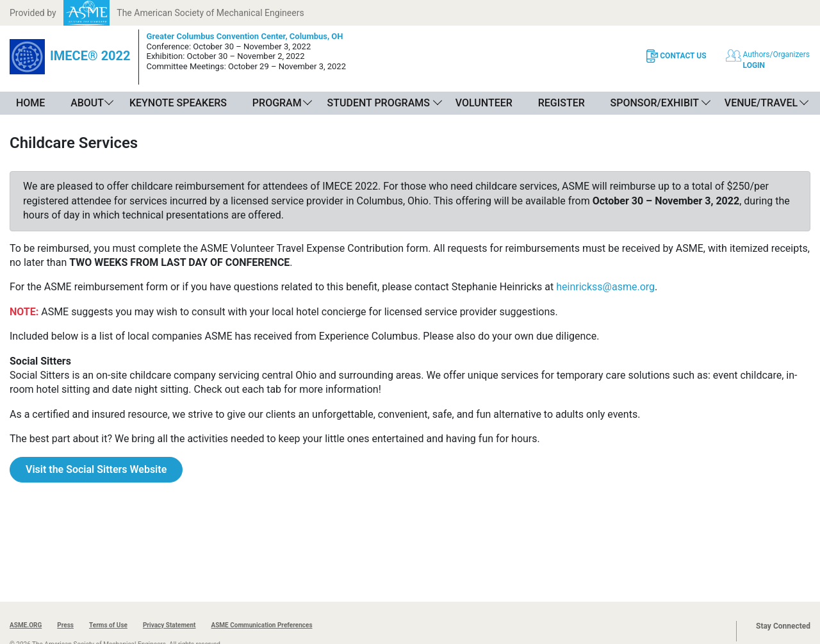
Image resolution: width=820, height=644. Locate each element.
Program (277, 103)
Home (30, 103)
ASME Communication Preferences (261, 625)
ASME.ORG (26, 625)
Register (562, 103)
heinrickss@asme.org (605, 287)
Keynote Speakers (178, 103)
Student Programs (379, 103)
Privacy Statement (169, 625)
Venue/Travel (761, 103)
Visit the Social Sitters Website (96, 469)
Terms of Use (108, 625)
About (87, 103)
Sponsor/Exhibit (655, 103)
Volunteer (484, 103)
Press (65, 625)
